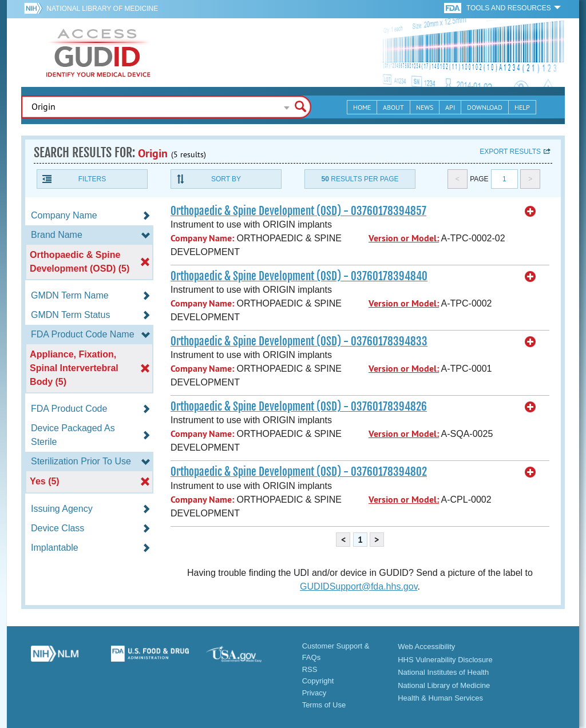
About (393, 107)
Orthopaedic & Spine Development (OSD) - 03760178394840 (299, 276)
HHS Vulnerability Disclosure (445, 660)
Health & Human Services (440, 698)
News (425, 107)
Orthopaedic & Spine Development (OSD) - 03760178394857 (298, 211)
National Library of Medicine (102, 9)
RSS (310, 669)
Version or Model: (404, 238)
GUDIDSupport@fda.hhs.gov (359, 586)
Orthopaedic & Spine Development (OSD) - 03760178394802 (299, 472)
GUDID (98, 53)
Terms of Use (324, 705)
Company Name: (202, 238)
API (450, 107)
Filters (92, 179)
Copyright (318, 681)
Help (522, 107)
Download (485, 107)
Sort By (226, 179)
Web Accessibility (426, 647)
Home (362, 107)
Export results (510, 152)
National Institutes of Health (443, 672)
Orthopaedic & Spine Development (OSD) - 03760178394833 (299, 341)
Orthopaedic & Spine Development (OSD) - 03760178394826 (299, 407)
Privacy (314, 693)
